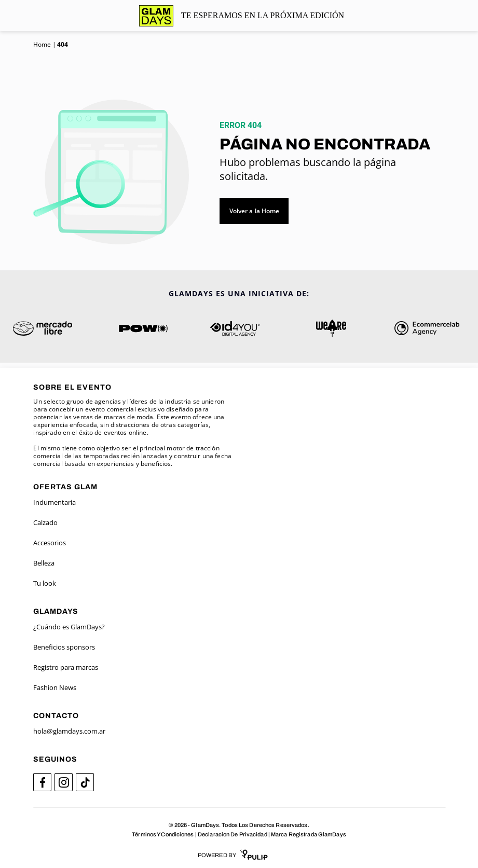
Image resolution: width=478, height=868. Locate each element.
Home (42, 44)
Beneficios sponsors (64, 647)
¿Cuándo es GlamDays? (69, 627)
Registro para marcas (66, 667)
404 (63, 44)
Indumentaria (54, 502)
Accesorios (50, 543)
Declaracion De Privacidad (233, 834)
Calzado (45, 522)
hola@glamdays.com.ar (69, 731)
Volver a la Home (254, 211)
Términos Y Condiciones (163, 834)
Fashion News (55, 687)
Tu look (45, 583)
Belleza (44, 563)
